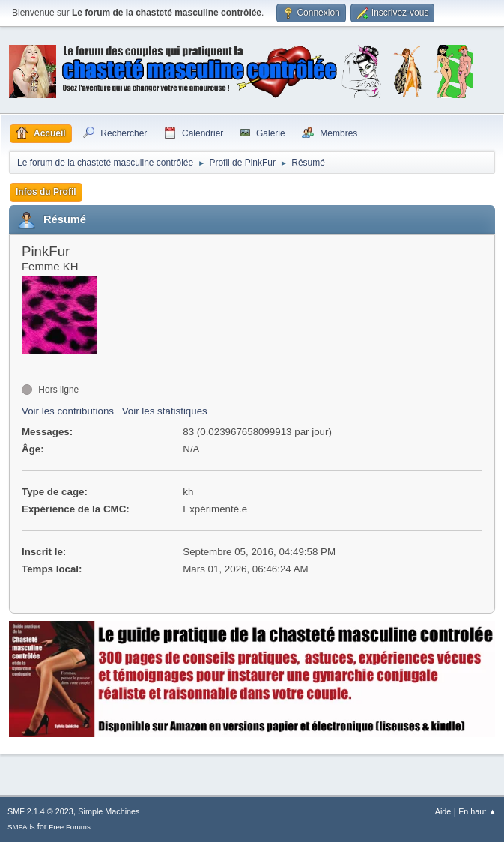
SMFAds (21, 827)
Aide (443, 811)
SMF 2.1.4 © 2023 (40, 811)
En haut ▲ (477, 811)
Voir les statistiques (165, 411)
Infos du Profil (46, 192)
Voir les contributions (68, 411)
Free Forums (70, 827)
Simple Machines (109, 811)
